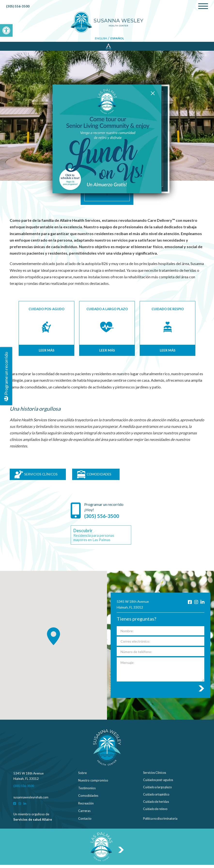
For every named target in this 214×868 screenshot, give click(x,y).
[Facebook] (189, 605)
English (101, 39)
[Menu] (203, 7)
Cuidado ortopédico (157, 799)
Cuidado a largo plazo (159, 791)
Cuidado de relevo (156, 814)
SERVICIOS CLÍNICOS (39, 476)
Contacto (85, 822)
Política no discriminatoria (161, 822)
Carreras (84, 814)
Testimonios (87, 791)
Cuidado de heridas (157, 806)
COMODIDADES (106, 476)
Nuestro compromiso (93, 783)
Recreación (86, 806)
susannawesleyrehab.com (31, 800)
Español (117, 39)
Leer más (46, 350)
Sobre (82, 776)
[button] (6, 30)
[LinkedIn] (202, 605)
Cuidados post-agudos (159, 783)
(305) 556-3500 (18, 7)
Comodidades (88, 799)
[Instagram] (195, 605)
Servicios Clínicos (155, 776)
